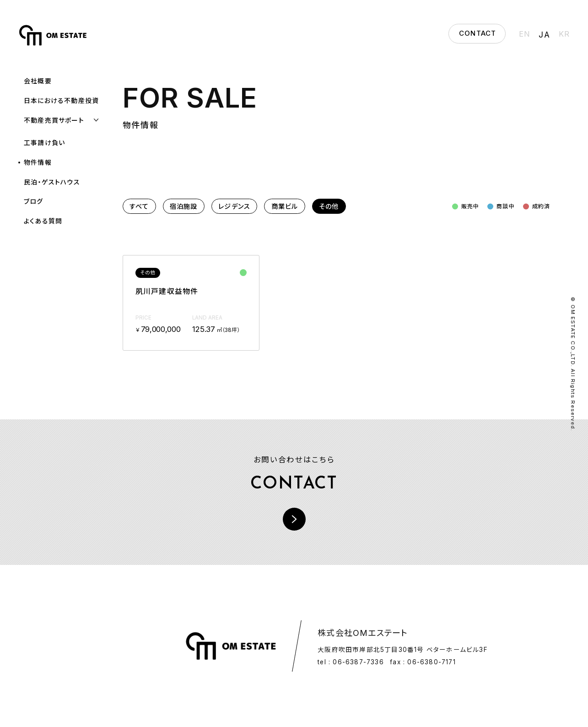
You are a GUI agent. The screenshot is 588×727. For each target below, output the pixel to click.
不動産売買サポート (54, 120)
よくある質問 (43, 221)
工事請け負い (44, 143)
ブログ (34, 201)
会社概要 (38, 81)
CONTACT (477, 33)
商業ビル (285, 206)
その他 (329, 206)
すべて (139, 206)
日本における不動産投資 (61, 100)
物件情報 (38, 162)
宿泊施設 (184, 206)
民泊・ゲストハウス (52, 182)
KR (564, 34)
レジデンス (234, 206)
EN (525, 34)
